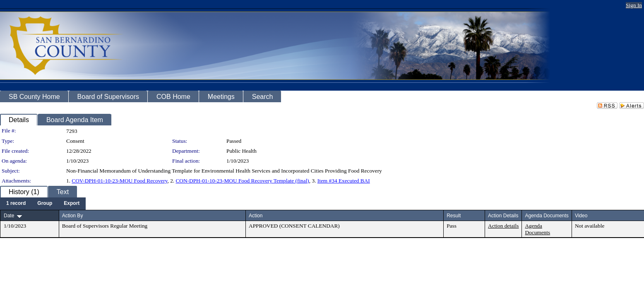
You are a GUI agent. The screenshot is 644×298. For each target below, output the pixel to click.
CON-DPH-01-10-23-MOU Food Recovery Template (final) (242, 181)
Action (256, 216)
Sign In (634, 5)
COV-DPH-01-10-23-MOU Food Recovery (119, 181)
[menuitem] (16, 204)
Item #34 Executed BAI (344, 181)
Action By (73, 216)
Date (9, 216)
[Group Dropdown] (45, 204)
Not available (590, 226)
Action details (503, 226)
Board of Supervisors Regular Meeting (105, 226)
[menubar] (43, 204)
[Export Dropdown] (72, 204)
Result (454, 216)
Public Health (241, 151)
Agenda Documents (537, 229)
